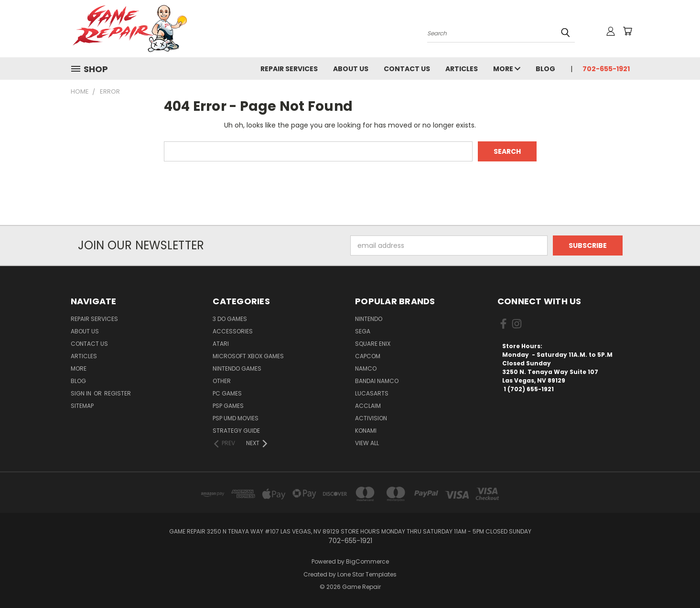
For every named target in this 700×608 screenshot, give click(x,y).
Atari (221, 344)
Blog (545, 69)
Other (222, 381)
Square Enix (373, 344)
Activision (371, 418)
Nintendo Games (237, 368)
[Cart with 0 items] (627, 31)
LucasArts (372, 393)
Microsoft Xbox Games (248, 356)
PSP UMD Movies (236, 418)
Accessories (233, 331)
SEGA (363, 331)
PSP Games (228, 406)
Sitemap (82, 406)
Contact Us (407, 69)
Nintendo (369, 319)
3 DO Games (230, 319)
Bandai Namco (377, 381)
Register (118, 393)
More (507, 69)
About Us (351, 69)
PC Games (227, 393)
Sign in (82, 393)
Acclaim (368, 406)
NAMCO (366, 368)
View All (367, 443)
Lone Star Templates (367, 574)
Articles (462, 69)
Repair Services (289, 69)
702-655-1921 (606, 69)
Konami (366, 431)
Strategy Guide (236, 431)
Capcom (368, 356)
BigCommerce (367, 561)
